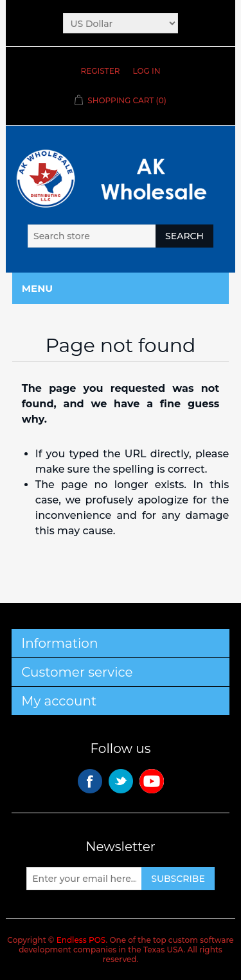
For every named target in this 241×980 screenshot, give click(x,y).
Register (101, 71)
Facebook (90, 781)
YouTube (152, 781)
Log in (146, 71)
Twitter (121, 781)
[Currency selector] (120, 23)
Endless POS (81, 940)
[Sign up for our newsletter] (84, 879)
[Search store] (92, 236)
